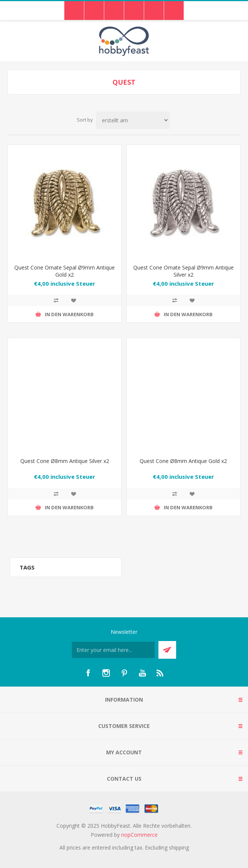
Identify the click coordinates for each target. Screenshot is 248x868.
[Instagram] (106, 673)
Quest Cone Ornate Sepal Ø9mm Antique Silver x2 (183, 271)
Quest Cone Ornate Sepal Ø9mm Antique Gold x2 (65, 271)
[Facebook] (88, 673)
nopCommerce (139, 835)
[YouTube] (142, 673)
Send (167, 650)
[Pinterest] (124, 673)
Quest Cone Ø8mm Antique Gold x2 (183, 461)
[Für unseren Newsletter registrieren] (113, 650)
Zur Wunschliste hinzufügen (73, 300)
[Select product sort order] (133, 120)
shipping (179, 847)
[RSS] (160, 673)
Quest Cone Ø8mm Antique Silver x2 (65, 461)
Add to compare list (56, 300)
